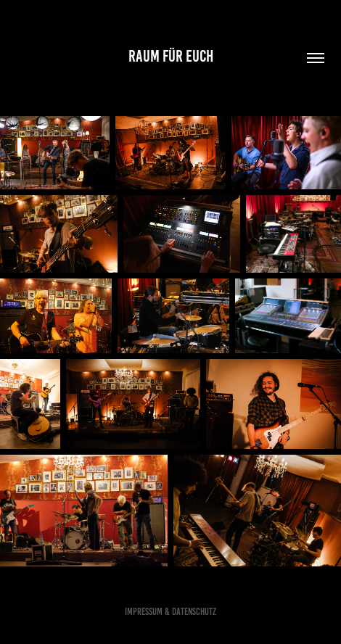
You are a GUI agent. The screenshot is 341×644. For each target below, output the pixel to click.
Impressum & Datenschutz (170, 612)
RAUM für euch (171, 56)
